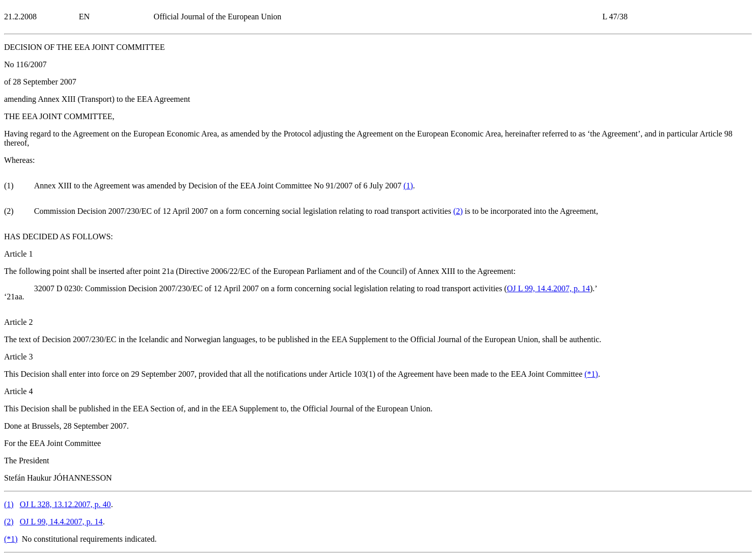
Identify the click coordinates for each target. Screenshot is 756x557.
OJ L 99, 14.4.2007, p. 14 (548, 288)
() (408, 186)
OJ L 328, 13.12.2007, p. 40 (65, 504)
